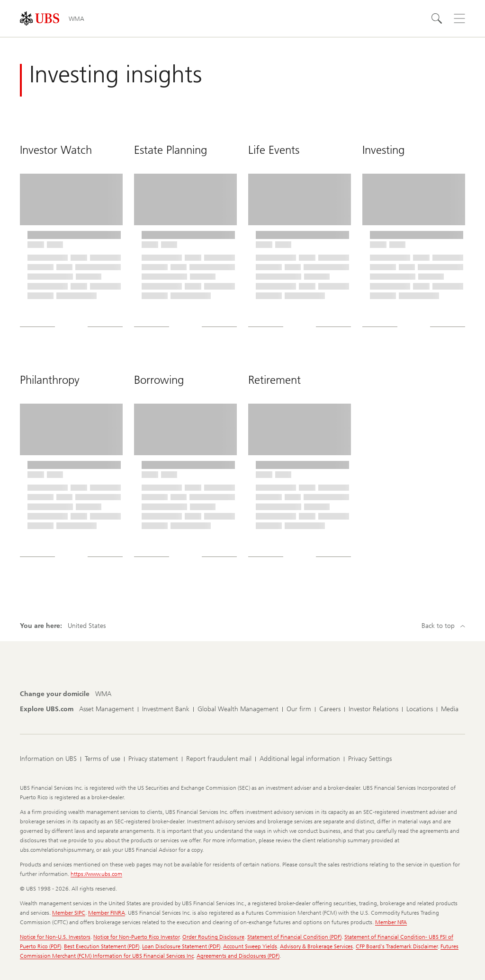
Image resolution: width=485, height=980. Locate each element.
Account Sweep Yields (250, 946)
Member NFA (391, 922)
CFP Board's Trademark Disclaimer (397, 946)
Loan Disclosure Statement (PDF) (181, 946)
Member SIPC (69, 913)
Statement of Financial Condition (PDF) (294, 937)
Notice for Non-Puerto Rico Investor (136, 937)
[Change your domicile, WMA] (103, 694)
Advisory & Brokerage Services (316, 946)
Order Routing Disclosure (213, 937)
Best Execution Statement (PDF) (102, 946)
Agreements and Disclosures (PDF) (238, 956)
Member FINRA (107, 913)
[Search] (437, 18)
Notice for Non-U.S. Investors (55, 937)
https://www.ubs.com (96, 874)
